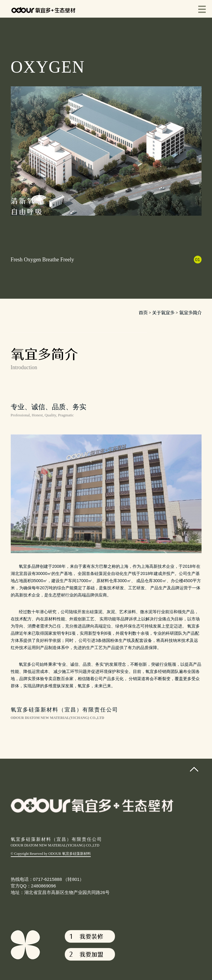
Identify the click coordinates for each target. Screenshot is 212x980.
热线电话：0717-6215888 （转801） (47, 879)
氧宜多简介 (190, 313)
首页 (143, 313)
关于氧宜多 (163, 313)
